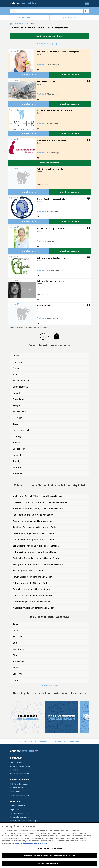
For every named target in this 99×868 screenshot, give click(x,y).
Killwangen (18, 436)
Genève (16, 668)
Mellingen (17, 418)
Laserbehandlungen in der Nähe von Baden (34, 533)
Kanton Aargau (21, 24)
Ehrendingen (19, 399)
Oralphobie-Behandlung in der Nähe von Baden (36, 558)
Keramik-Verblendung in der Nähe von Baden (35, 540)
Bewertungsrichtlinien (19, 774)
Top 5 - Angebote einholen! (50, 36)
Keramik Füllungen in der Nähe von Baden (33, 521)
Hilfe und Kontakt (18, 806)
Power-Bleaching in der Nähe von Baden (33, 577)
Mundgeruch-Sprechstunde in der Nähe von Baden (38, 564)
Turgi (15, 424)
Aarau (16, 624)
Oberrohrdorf (19, 449)
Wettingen (18, 362)
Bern (15, 643)
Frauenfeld (18, 661)
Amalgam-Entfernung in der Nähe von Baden (35, 527)
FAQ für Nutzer (16, 762)
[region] (49, 845)
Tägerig (16, 461)
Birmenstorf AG (20, 387)
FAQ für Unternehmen (19, 784)
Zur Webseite (29, 75)
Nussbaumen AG (21, 381)
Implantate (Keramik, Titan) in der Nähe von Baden (37, 496)
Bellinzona (18, 637)
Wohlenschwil (19, 443)
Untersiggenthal (21, 430)
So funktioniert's (17, 788)
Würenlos (17, 474)
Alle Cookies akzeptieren (49, 863)
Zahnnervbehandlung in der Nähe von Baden (35, 552)
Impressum (15, 810)
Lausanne (18, 674)
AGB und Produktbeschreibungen (24, 821)
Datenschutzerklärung (20, 817)
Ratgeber (14, 770)
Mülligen (17, 405)
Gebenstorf (18, 455)
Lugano (16, 680)
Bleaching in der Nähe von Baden (29, 571)
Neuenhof (18, 393)
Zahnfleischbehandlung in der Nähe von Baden (36, 546)
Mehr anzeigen (49, 686)
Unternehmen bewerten (20, 766)
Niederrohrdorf (20, 412)
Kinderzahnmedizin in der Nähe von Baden (34, 608)
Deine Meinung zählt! (51, 741)
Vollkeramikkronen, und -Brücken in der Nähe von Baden (40, 502)
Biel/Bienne (19, 649)
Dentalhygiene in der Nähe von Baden (31, 589)
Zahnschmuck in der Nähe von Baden (31, 583)
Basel (15, 630)
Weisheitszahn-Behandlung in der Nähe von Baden (38, 509)
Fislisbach (18, 368)
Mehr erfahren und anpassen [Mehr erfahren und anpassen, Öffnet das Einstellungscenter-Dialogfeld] (49, 848)
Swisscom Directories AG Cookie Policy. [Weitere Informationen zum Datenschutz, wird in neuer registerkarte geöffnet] (30, 843)
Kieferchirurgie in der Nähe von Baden (31, 602)
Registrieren (15, 792)
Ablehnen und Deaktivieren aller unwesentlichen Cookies (49, 856)
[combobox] (47, 11)
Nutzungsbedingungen (20, 813)
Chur (15, 655)
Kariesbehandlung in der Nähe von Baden (33, 515)
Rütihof (17, 374)
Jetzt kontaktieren (70, 75)
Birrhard (17, 467)
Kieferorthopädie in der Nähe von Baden (32, 595)
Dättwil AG (18, 356)
